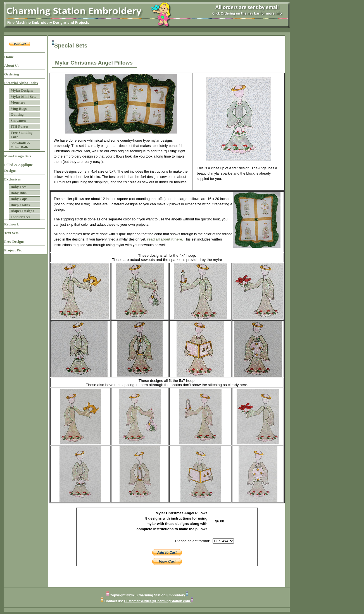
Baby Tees (18, 187)
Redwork (11, 224)
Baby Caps (19, 199)
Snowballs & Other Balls (20, 145)
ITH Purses (20, 126)
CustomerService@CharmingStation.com (158, 601)
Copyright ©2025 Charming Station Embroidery (147, 595)
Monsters (18, 102)
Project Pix (13, 250)
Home (9, 57)
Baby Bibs (19, 193)
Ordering (12, 74)
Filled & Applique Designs (18, 168)
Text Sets (11, 233)
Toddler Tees (20, 217)
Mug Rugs (19, 109)
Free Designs (14, 241)
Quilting (17, 114)
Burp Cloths (20, 205)
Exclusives (12, 179)
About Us (12, 66)
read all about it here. (165, 239)
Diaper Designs (22, 211)
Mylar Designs (22, 90)
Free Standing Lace (22, 135)
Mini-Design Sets (18, 156)
